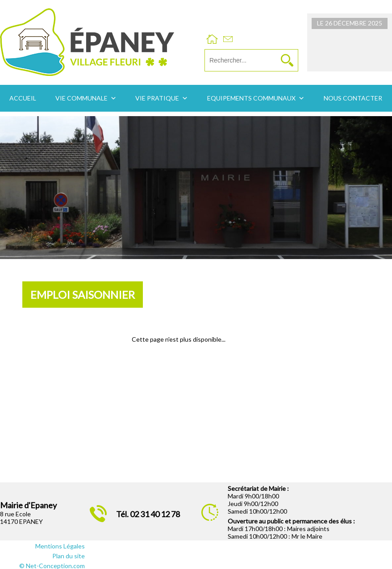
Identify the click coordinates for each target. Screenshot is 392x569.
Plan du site (69, 556)
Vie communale (81, 98)
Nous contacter (353, 98)
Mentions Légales (60, 546)
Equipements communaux (251, 98)
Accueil (23, 98)
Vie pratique (157, 98)
